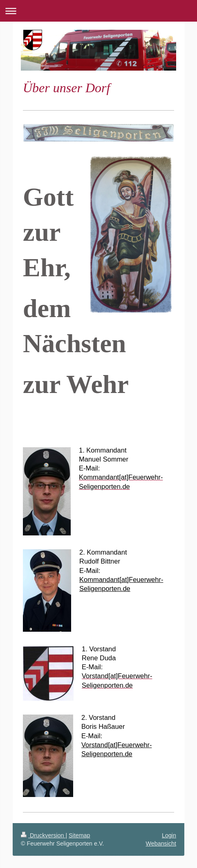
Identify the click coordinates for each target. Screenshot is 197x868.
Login (169, 835)
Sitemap (79, 835)
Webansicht (161, 844)
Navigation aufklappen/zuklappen (98, 11)
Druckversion (43, 835)
